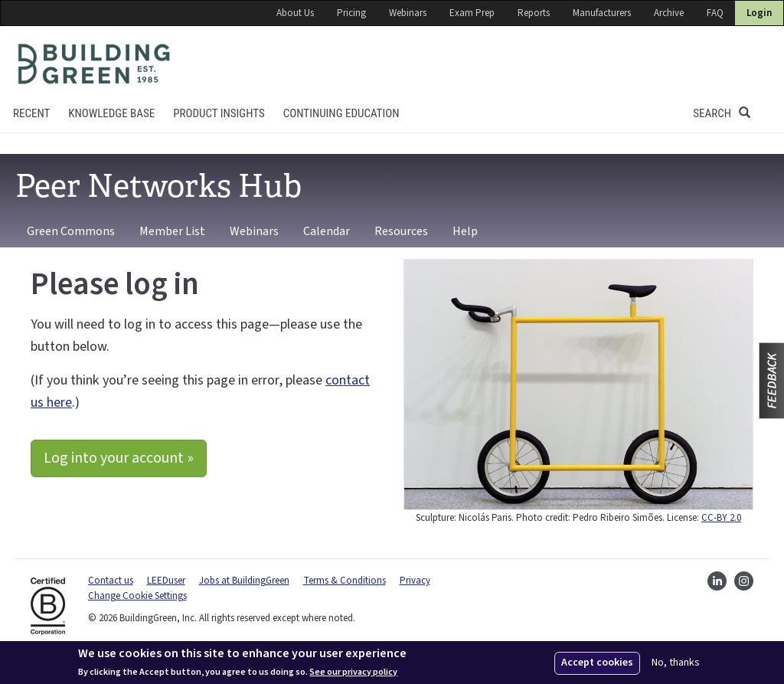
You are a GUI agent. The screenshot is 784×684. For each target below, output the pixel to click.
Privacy (415, 581)
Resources (401, 231)
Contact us (111, 581)
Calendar (327, 231)
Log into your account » (119, 458)
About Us (295, 13)
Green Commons (71, 231)
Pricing (351, 13)
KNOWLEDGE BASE (111, 113)
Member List (172, 231)
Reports (534, 13)
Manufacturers (602, 13)
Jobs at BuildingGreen (244, 581)
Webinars (408, 13)
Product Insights (219, 113)
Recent (31, 113)
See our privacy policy (353, 673)
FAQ (715, 13)
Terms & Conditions (345, 581)
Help (465, 231)
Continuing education (341, 113)
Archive (669, 13)
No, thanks (676, 663)
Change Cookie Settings (137, 596)
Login (759, 13)
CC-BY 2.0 (721, 518)
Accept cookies (597, 663)
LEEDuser (166, 581)
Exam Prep (472, 13)
